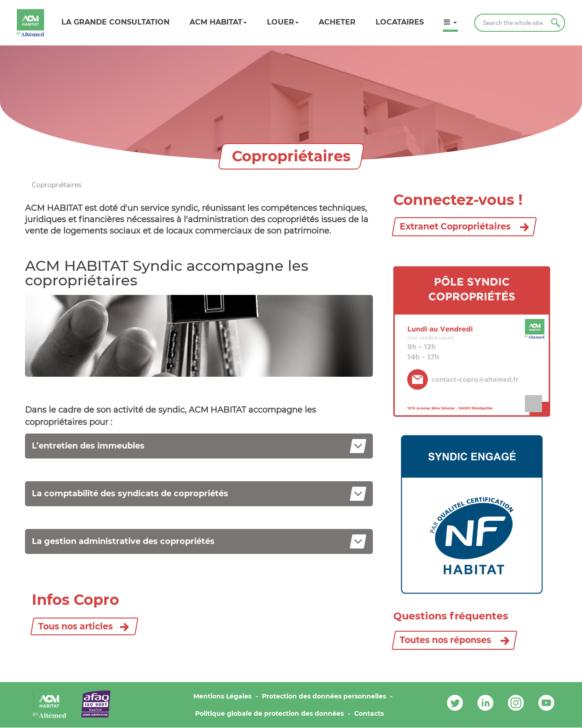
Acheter (337, 22)
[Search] (520, 23)
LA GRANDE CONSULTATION (115, 22)
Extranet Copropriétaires (464, 227)
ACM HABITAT (218, 22)
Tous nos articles (75, 626)
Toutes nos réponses (454, 640)
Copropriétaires (57, 185)
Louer (283, 22)
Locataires (400, 22)
